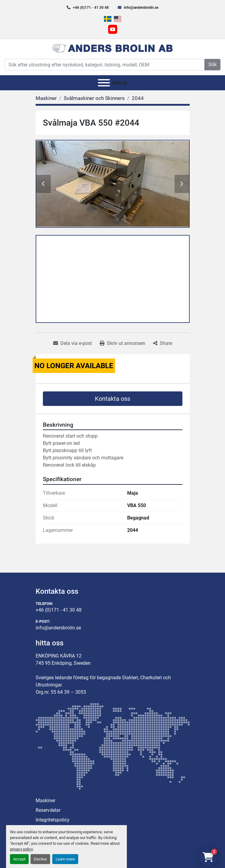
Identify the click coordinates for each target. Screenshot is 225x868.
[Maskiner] (46, 98)
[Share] (163, 343)
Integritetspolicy (53, 820)
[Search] (104, 65)
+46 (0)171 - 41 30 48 (91, 8)
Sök (212, 64)
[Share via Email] (72, 343)
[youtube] (113, 29)
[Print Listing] (122, 343)
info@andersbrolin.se (141, 8)
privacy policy (21, 849)
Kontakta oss (112, 399)
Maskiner (45, 800)
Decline (40, 859)
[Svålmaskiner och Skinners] (94, 98)
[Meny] (104, 83)
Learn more (65, 859)
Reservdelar (48, 810)
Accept (19, 859)
